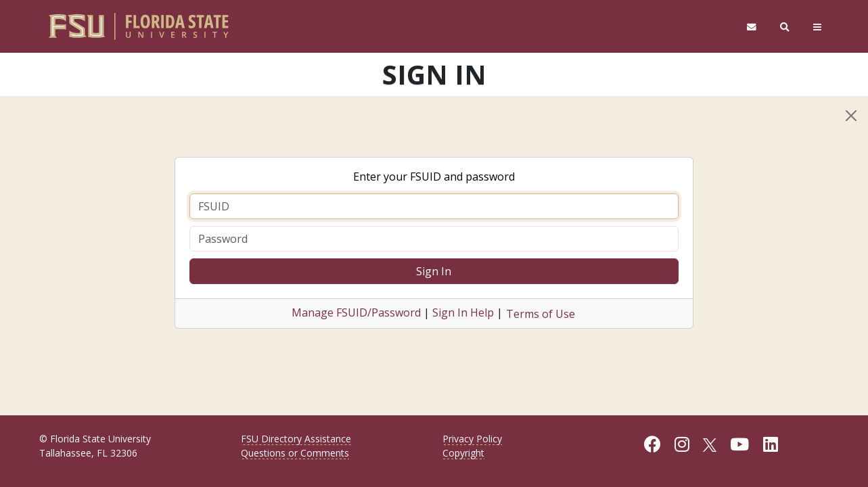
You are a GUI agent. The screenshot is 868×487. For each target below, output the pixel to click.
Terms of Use (541, 314)
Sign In (434, 271)
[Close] (851, 116)
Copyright (463, 453)
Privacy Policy (472, 439)
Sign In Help (463, 312)
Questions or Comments (295, 453)
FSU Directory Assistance (296, 439)
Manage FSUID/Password (356, 312)
